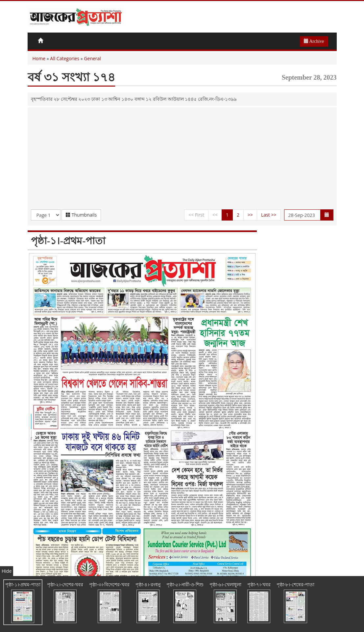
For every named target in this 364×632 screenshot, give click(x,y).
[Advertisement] (182, 160)
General (92, 58)
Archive (314, 41)
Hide (7, 571)
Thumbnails (81, 215)
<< (215, 215)
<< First (196, 215)
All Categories (65, 58)
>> (250, 215)
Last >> (269, 215)
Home (39, 58)
